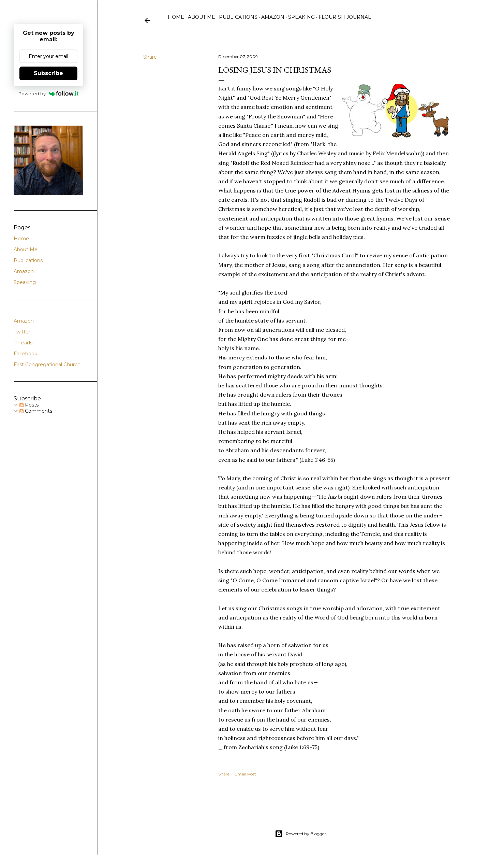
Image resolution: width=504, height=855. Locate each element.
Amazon (273, 17)
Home (176, 17)
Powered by (49, 94)
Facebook (25, 354)
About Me (202, 17)
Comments (36, 411)
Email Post (245, 774)
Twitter (22, 332)
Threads (23, 343)
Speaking (301, 17)
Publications (238, 17)
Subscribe (48, 73)
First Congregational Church (47, 365)
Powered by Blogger (300, 834)
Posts (29, 405)
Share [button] (150, 57)
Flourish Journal (345, 17)
